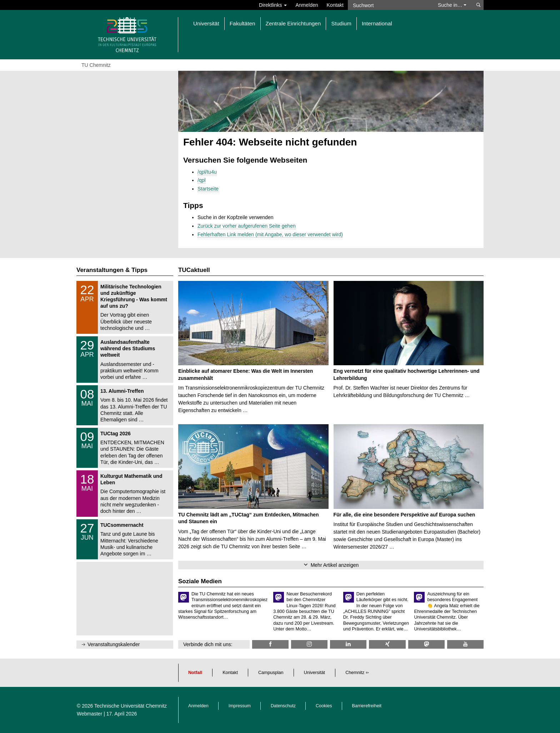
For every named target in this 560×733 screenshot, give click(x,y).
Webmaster (89, 714)
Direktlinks (273, 5)
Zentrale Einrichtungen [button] (293, 23)
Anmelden (307, 5)
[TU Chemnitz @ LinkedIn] (348, 644)
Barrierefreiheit (367, 706)
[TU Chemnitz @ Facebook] (270, 644)
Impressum (240, 706)
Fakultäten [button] (242, 23)
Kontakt (335, 5)
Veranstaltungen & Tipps (112, 270)
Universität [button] (206, 23)
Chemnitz (355, 673)
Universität (315, 673)
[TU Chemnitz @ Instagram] (309, 644)
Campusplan (271, 673)
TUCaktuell (194, 270)
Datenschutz (283, 706)
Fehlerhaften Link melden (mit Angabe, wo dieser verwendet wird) (270, 234)
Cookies (324, 706)
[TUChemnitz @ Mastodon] (426, 644)
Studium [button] (341, 23)
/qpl (202, 180)
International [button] (377, 23)
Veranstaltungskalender (114, 644)
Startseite (208, 189)
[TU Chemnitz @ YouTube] (465, 644)
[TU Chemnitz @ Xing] (387, 644)
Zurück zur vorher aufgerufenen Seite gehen (247, 226)
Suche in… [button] (452, 5)
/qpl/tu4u (207, 172)
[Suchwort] (389, 5)
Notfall (195, 673)
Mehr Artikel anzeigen (335, 565)
